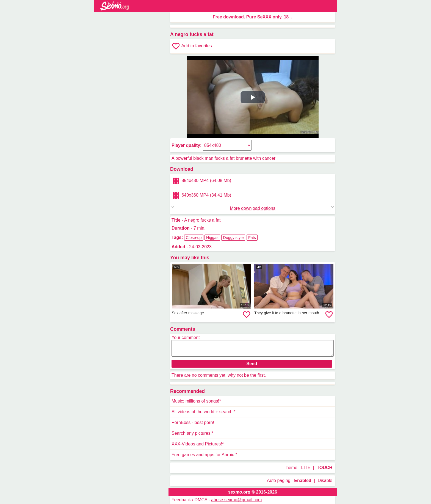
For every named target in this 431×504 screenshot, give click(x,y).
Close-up (194, 238)
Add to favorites (192, 46)
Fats (252, 238)
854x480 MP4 (201, 181)
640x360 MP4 (201, 195)
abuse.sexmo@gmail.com (236, 500)
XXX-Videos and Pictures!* (198, 444)
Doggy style (233, 238)
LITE (306, 468)
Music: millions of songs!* (196, 401)
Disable (325, 480)
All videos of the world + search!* (204, 412)
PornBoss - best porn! (193, 422)
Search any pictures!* (192, 433)
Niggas (212, 238)
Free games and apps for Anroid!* (204, 455)
